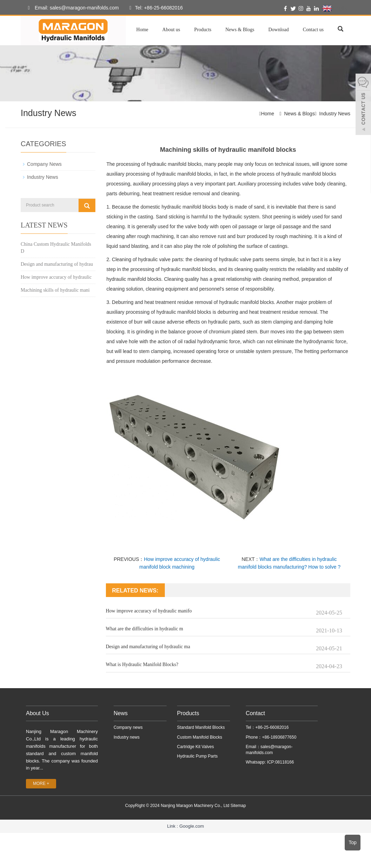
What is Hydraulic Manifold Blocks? (142, 664)
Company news (128, 727)
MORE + (41, 784)
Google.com (191, 826)
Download (278, 30)
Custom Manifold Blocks (200, 737)
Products (203, 30)
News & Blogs (240, 30)
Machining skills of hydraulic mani (55, 290)
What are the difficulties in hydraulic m (145, 629)
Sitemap (238, 806)
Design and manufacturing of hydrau (57, 264)
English (336, 8)
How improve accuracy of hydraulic (56, 277)
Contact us (313, 30)
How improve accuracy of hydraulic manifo (149, 611)
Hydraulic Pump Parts (197, 756)
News (121, 713)
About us (171, 30)
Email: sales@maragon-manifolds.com (72, 8)
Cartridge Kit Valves (195, 746)
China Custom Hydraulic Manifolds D (56, 248)
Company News (44, 164)
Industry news (127, 737)
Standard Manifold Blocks (201, 727)
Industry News (335, 114)
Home (142, 30)
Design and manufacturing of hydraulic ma (148, 647)
